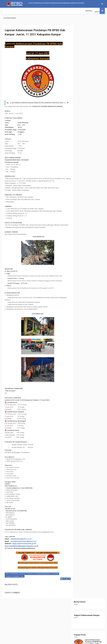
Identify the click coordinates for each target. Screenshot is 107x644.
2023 (81, 185)
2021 (81, 191)
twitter (80, 168)
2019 (81, 420)
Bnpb (79, 125)
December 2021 (86, 193)
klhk (93, 143)
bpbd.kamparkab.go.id (27, 539)
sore (90, 154)
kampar (89, 140)
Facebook (30, 570)
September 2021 (86, 202)
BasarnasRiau (82, 121)
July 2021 (84, 208)
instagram (55, 570)
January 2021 (85, 413)
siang (85, 154)
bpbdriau (23, 570)
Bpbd (7, 570)
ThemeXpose (37, 641)
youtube (95, 168)
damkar (88, 129)
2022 (81, 188)
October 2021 (85, 199)
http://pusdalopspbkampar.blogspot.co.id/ (22, 541)
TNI (93, 165)
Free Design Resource (50, 641)
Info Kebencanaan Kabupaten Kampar (89, 503)
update (87, 168)
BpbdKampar (14, 570)
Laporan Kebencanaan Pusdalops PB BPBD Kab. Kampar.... (90, 215)
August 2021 (85, 205)
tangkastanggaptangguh (86, 161)
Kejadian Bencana (83, 143)
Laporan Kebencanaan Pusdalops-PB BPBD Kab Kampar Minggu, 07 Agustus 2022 (89, 92)
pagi (98, 147)
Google (88, 132)
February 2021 (86, 411)
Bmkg (97, 121)
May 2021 (84, 402)
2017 (81, 425)
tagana (97, 154)
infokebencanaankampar (42, 570)
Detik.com (96, 129)
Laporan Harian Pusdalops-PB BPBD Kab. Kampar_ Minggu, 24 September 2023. (89, 80)
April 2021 (84, 405)
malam (80, 147)
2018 (81, 423)
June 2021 (84, 210)
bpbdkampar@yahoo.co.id (21, 534)
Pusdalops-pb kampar (12, 572)
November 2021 (86, 196)
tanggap (80, 158)
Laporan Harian (27, 11)
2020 (81, 417)
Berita (15, 11)
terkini (87, 165)
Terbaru (80, 165)
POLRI (79, 150)
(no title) (90, 101)
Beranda (7, 11)
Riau (22, 572)
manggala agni (89, 147)
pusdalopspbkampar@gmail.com (24, 537)
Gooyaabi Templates (74, 641)
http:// (15, 539)
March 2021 (85, 408)
